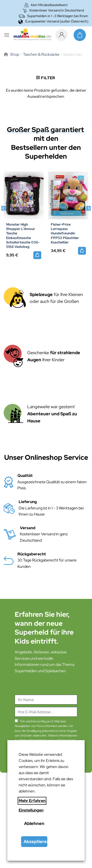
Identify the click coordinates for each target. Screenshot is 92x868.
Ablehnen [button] (34, 823)
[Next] (89, 218)
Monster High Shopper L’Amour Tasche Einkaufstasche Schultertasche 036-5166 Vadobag (23, 236)
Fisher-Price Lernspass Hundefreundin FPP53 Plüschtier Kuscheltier (65, 233)
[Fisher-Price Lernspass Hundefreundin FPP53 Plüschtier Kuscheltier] (68, 195)
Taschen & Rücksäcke (41, 54)
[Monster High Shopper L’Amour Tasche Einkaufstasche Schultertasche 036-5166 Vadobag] (37, 255)
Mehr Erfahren (32, 801)
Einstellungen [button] (31, 810)
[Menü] (7, 35)
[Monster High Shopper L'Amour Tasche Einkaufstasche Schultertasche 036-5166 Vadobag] (24, 195)
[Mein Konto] (63, 35)
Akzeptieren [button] (35, 841)
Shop (15, 54)
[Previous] (3, 218)
